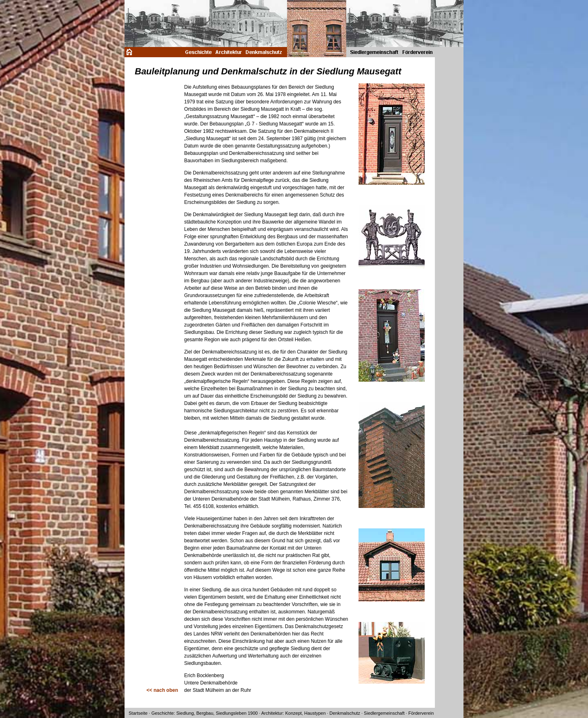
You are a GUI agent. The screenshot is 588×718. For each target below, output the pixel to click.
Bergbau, (206, 713)
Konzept (293, 713)
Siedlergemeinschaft (384, 713)
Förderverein (421, 713)
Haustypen (315, 713)
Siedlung (185, 713)
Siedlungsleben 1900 (237, 713)
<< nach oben (162, 690)
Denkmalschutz (345, 713)
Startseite (138, 713)
